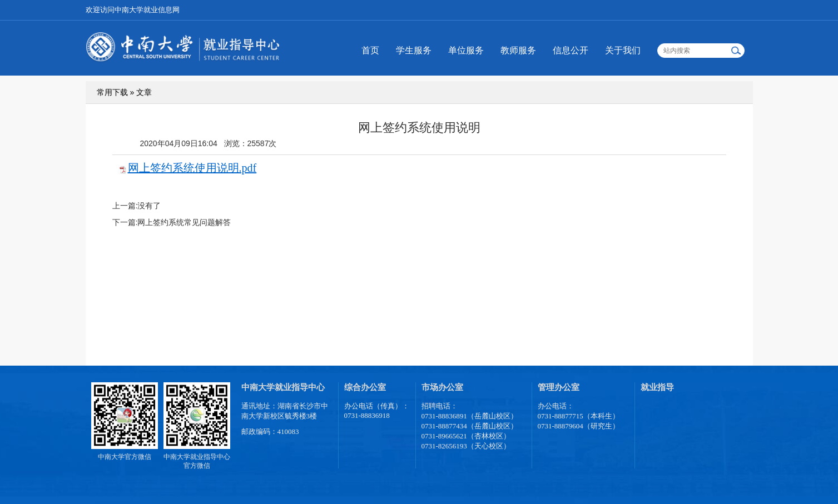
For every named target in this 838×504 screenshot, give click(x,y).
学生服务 (414, 50)
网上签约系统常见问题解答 (184, 222)
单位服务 (466, 50)
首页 (370, 50)
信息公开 (571, 50)
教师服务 (518, 50)
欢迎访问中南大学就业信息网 (133, 10)
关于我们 (623, 50)
